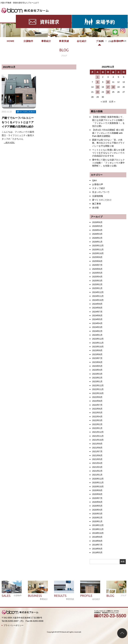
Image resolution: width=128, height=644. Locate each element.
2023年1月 (97, 381)
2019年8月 (97, 541)
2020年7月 (97, 498)
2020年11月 (98, 483)
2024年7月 (97, 312)
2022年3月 (97, 420)
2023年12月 (98, 339)
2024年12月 (98, 292)
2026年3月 (97, 234)
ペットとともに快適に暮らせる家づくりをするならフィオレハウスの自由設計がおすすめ (108, 153)
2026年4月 (97, 230)
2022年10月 (98, 393)
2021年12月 (98, 432)
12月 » (112, 102)
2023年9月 (97, 350)
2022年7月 (97, 405)
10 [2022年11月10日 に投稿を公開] (108, 82)
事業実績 (64, 17)
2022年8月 (97, 401)
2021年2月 (97, 471)
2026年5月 (97, 226)
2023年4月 (97, 370)
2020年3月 (97, 514)
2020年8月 (97, 494)
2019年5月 (97, 553)
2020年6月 (97, 502)
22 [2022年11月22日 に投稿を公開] (98, 92)
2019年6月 (97, 549)
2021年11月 (98, 436)
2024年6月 (97, 316)
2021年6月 (97, 455)
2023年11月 (98, 343)
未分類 (95, 208)
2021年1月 (97, 475)
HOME (11, 17)
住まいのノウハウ (101, 192)
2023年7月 (97, 358)
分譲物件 (28, 17)
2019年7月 (97, 545)
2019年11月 (98, 529)
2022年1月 (97, 428)
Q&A (94, 180)
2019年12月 (98, 525)
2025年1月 (97, 288)
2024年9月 (97, 304)
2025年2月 (97, 284)
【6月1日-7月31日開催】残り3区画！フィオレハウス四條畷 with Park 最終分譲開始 (108, 133)
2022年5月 (97, 413)
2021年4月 (97, 463)
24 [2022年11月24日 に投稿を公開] (108, 92)
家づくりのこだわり (102, 200)
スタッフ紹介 (99, 188)
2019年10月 (98, 533)
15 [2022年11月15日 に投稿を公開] (98, 87)
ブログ (99, 17)
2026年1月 (97, 242)
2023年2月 (97, 378)
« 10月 (104, 102)
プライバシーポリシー (13, 625)
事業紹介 (46, 17)
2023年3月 (97, 374)
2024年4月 (97, 323)
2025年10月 (98, 253)
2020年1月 (97, 521)
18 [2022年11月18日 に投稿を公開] (113, 87)
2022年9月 (97, 397)
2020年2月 (97, 518)
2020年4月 (97, 510)
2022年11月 (98, 389)
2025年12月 (98, 246)
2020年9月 (97, 490)
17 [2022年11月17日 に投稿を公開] (108, 87)
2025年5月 (97, 273)
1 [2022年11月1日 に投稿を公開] (98, 77)
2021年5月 (97, 459)
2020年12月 (98, 479)
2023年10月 (98, 347)
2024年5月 (97, 319)
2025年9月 (97, 257)
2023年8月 (97, 354)
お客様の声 (117, 17)
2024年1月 (97, 335)
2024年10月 (98, 300)
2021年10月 (98, 440)
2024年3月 (97, 327)
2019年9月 (97, 537)
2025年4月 (97, 277)
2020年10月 (98, 487)
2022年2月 (97, 424)
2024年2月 (97, 331)
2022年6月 (97, 409)
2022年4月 (97, 417)
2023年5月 (97, 366)
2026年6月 (97, 222)
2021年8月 (97, 448)
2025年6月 (97, 269)
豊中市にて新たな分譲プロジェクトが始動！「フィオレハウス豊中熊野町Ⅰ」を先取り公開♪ (108, 163)
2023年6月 (97, 362)
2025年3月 (97, 281)
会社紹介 (82, 17)
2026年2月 (97, 238)
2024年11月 (98, 296)
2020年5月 (97, 506)
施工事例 (96, 204)
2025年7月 (97, 265)
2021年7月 (97, 451)
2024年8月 (97, 308)
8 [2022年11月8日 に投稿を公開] (98, 82)
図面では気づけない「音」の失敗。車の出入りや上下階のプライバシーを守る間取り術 (108, 143)
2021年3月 (97, 467)
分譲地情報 (98, 196)
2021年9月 (97, 444)
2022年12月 (98, 385)
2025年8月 (97, 261)
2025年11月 (98, 250)
